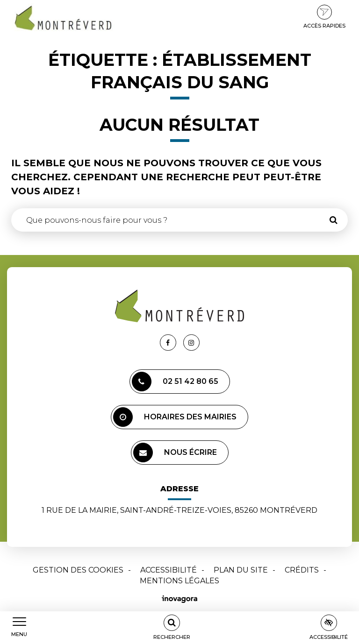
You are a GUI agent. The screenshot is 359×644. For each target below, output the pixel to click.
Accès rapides (324, 17)
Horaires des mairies (175, 417)
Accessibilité (169, 570)
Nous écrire (175, 453)
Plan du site (241, 570)
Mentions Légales (179, 581)
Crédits (302, 570)
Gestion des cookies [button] (78, 570)
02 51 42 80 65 (175, 382)
